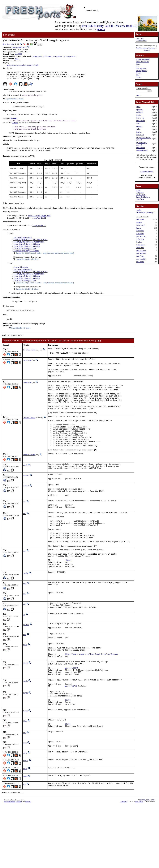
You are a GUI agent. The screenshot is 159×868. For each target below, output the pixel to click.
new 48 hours (141, 253)
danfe (25, 494)
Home (138, 190)
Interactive (140, 248)
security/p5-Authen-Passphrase (29, 249)
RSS (153, 863)
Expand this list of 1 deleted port (27, 267)
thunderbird (141, 121)
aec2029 (18, 54)
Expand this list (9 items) (14, 101)
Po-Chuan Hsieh (29, 361)
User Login (140, 38)
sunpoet (26, 516)
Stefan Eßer (27, 372)
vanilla (26, 619)
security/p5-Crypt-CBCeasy (27, 251)
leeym (25, 749)
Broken (139, 222)
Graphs (139, 210)
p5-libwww (47, 57)
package (15, 126)
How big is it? (141, 68)
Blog (138, 75)
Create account (141, 41)
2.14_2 (6, 44)
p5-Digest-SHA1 (70, 57)
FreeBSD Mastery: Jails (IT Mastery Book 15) (110, 26)
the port (14, 121)
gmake (40, 57)
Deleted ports (141, 195)
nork (25, 804)
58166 (68, 785)
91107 (68, 759)
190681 (68, 604)
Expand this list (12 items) (21, 339)
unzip (35, 57)
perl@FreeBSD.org (20, 47)
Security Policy (141, 71)
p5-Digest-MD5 (58, 57)
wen (25, 682)
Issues (138, 64)
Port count (140, 220)
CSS (147, 863)
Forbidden (140, 231)
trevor (25, 770)
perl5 (17, 59)
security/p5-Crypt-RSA (25, 256)
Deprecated (140, 225)
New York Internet (142, 48)
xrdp (138, 129)
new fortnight (141, 259)
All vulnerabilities (147, 171)
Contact (139, 77)
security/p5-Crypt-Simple (26, 259)
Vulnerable (140, 239)
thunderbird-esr (142, 150)
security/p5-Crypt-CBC (39, 221)
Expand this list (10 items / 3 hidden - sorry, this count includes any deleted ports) (45, 261)
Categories (140, 193)
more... (138, 95)
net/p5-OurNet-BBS (22, 244)
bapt (25, 629)
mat (25, 535)
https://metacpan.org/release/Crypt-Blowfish (23, 65)
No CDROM (141, 236)
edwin (25, 736)
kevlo (25, 831)
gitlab (138, 107)
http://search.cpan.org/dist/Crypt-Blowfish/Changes (92, 705)
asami (25, 839)
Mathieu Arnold (29, 484)
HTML (143, 863)
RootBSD (147, 50)
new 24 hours (141, 250)
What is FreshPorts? (143, 60)
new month (140, 262)
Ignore (139, 228)
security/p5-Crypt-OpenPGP (27, 254)
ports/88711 (71, 742)
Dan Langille (139, 865)
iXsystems (151, 48)
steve (25, 815)
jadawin (26, 671)
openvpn (139, 109)
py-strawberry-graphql (142, 144)
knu (25, 794)
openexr (139, 126)
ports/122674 (72, 721)
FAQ (138, 66)
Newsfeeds (140, 199)
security (11, 44)
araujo (26, 714)
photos (101, 29)
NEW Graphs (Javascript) (145, 212)
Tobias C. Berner (29, 440)
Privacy (139, 73)
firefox (139, 115)
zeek (138, 124)
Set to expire (141, 245)
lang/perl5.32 (39, 224)
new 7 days (140, 256)
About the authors (142, 62)
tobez (25, 693)
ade (25, 847)
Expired (139, 242)
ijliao (25, 780)
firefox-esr (140, 118)
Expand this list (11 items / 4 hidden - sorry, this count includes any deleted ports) (45, 293)
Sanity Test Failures (143, 197)
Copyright (124, 865)
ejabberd (139, 112)
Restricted (140, 234)
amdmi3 (26, 505)
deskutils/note (21, 275)
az (24, 661)
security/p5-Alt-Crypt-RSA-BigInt (30, 246)
